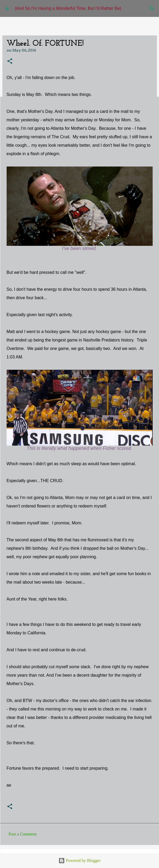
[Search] (152, 8)
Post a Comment (23, 834)
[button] (10, 61)
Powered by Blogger (80, 860)
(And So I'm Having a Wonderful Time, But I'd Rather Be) (68, 8)
